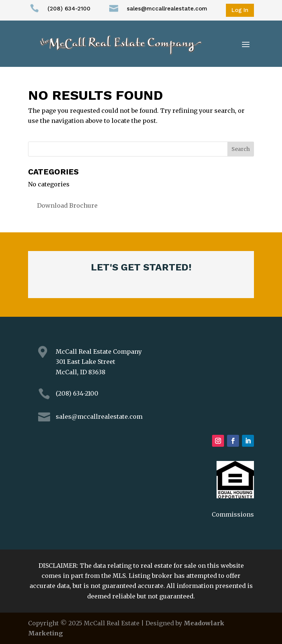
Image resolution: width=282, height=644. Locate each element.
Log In (240, 10)
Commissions (233, 514)
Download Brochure (67, 205)
